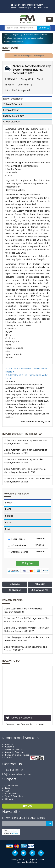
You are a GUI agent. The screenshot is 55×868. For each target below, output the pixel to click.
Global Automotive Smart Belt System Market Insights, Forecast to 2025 (25, 452)
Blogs (6, 788)
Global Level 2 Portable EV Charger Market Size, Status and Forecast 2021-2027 (26, 630)
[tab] (27, 104)
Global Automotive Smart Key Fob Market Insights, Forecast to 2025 (24, 461)
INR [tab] (8, 530)
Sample (15, 584)
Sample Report (11, 110)
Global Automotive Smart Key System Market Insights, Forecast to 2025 (32, 70)
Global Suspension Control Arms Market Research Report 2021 (23, 611)
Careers (7, 758)
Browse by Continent (13, 752)
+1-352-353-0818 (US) (22, 8)
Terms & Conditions (13, 796)
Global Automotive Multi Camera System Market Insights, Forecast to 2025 (27, 480)
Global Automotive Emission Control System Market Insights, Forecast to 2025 (25, 471)
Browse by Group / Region (16, 755)
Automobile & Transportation (35, 35)
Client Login (41, 8)
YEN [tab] (8, 523)
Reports (16, 35)
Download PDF (40, 590)
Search (44, 28)
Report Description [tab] (13, 99)
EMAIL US (27, 806)
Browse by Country (12, 750)
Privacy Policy (10, 794)
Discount (15, 590)
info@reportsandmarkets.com (29, 5)
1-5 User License (17, 546)
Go (49, 823)
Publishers (8, 747)
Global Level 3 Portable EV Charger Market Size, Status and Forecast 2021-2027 (26, 620)
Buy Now (27, 563)
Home (6, 35)
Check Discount (12, 122)
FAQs (6, 791)
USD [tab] (8, 503)
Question (40, 584)
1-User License (16, 539)
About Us (8, 744)
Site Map (8, 799)
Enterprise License (18, 552)
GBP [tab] (8, 509)
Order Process (10, 786)
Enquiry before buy (13, 116)
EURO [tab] (9, 516)
